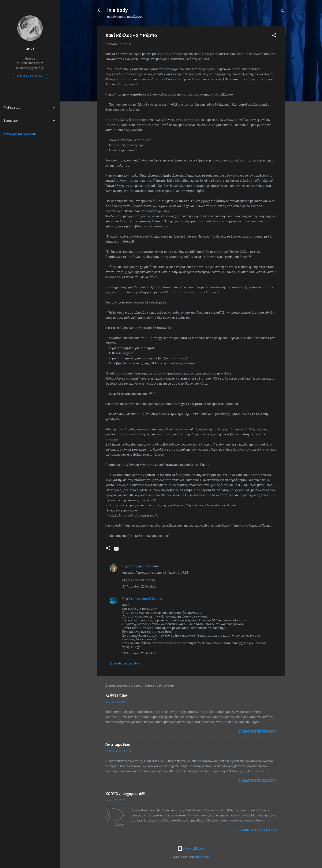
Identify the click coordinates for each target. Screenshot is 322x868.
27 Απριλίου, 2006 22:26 (139, 586)
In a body (117, 10)
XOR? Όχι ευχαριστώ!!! (125, 794)
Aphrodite (145, 566)
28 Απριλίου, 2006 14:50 (139, 653)
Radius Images (202, 857)
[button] (274, 36)
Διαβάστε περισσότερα (257, 731)
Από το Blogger (191, 849)
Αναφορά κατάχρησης (20, 133)
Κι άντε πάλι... (118, 695)
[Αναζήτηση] (282, 12)
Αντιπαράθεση (118, 744)
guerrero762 (146, 599)
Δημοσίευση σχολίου (125, 663)
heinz (30, 49)
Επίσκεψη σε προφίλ (30, 77)
